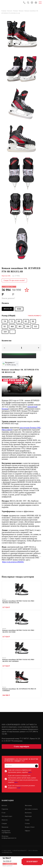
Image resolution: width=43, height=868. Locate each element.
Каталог (4, 805)
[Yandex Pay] (19, 356)
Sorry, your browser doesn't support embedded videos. (21, 386)
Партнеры (28, 816)
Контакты (28, 813)
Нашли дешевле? (8, 866)
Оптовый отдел (7, 816)
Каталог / (10, 11)
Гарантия (5, 809)
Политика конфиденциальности (9, 837)
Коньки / (16, 11)
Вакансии (5, 827)
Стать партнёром (21, 746)
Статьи (27, 823)
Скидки (4, 823)
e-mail (19, 788)
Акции (27, 820)
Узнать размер (35, 316)
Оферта (28, 831)
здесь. (30, 772)
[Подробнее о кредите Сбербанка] (17, 364)
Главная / (4, 11)
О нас (4, 813)
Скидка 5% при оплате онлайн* (14, 280)
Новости (5, 820)
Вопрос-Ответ (30, 827)
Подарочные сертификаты (6, 832)
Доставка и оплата (31, 809)
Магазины (28, 805)
